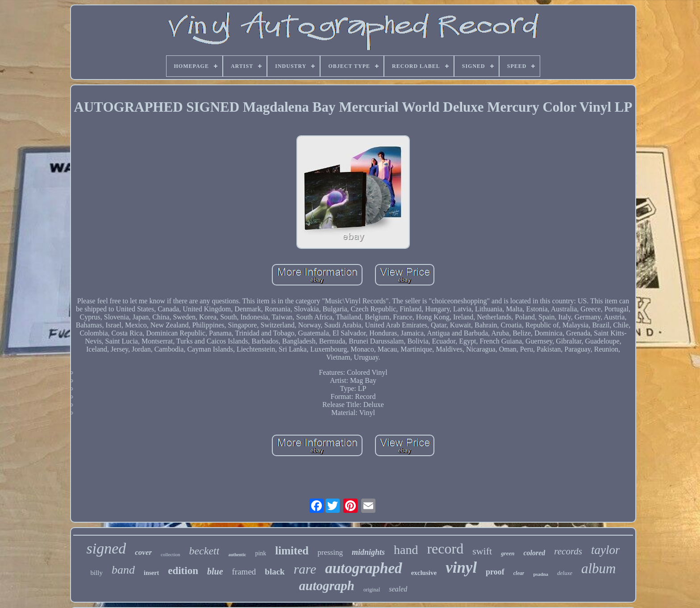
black (275, 572)
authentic (237, 555)
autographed (363, 568)
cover (143, 552)
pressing (330, 552)
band (123, 570)
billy (96, 573)
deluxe (565, 573)
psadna (541, 574)
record (445, 549)
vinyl (461, 568)
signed (106, 548)
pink (260, 553)
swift (482, 551)
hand (406, 550)
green (508, 553)
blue (215, 571)
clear (519, 573)
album (599, 568)
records (568, 551)
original (372, 590)
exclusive (424, 573)
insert (151, 573)
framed (244, 572)
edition (183, 571)
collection (170, 554)
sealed (398, 589)
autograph (327, 586)
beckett (204, 551)
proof (495, 572)
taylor (606, 550)
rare (305, 569)
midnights (368, 552)
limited (292, 551)
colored (534, 553)
